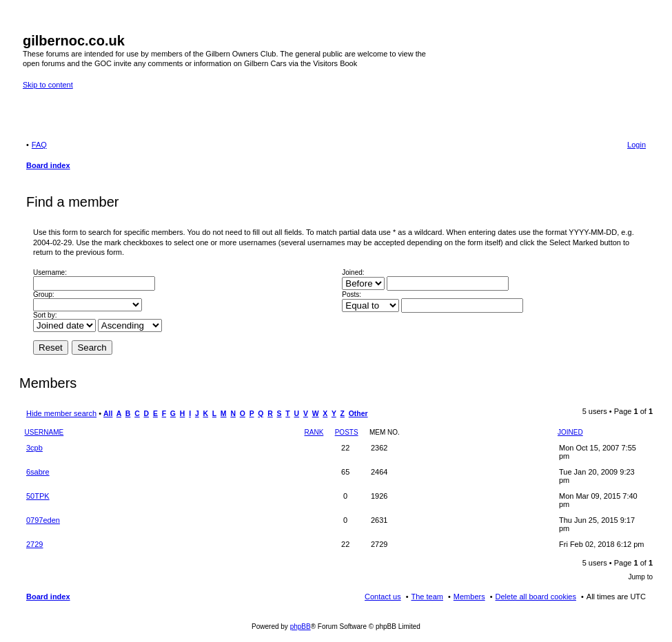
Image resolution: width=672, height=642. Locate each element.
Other (358, 414)
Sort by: (45, 315)
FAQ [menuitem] (39, 145)
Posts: (352, 294)
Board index (48, 597)
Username (44, 432)
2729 (34, 544)
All (108, 414)
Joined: (353, 272)
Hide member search (61, 413)
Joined (570, 432)
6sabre (38, 472)
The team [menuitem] (427, 597)
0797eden (43, 520)
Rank (314, 432)
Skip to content (48, 85)
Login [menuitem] (637, 145)
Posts (347, 432)
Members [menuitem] (469, 597)
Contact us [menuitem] (383, 597)
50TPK (38, 496)
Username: (50, 272)
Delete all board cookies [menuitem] (536, 597)
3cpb (34, 448)
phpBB (301, 627)
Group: (44, 294)
